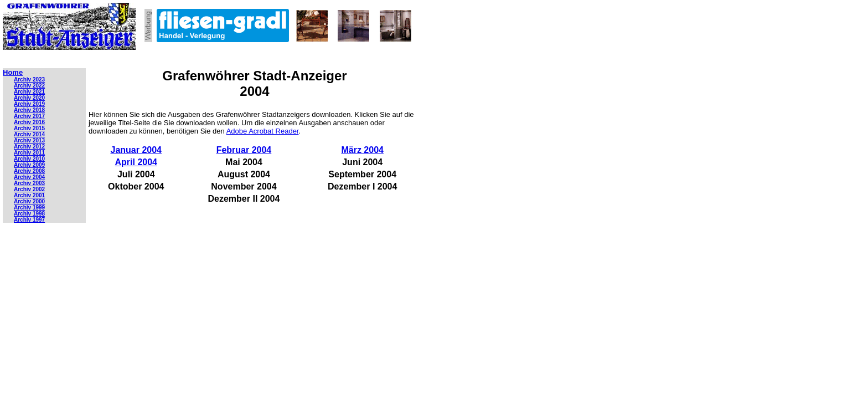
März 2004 (362, 150)
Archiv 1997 (29, 220)
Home (13, 72)
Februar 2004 (244, 150)
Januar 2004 (136, 150)
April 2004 (136, 162)
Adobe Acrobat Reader (263, 131)
